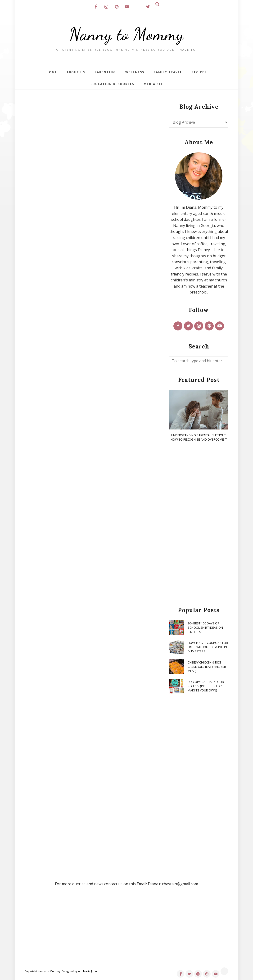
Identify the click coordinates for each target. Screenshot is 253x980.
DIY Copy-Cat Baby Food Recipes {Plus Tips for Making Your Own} (206, 686)
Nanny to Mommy (126, 34)
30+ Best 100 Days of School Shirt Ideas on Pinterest (205, 628)
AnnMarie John (88, 971)
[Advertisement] (199, 524)
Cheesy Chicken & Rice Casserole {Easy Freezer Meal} (207, 667)
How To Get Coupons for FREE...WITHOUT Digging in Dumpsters (208, 647)
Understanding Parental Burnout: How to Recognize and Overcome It (199, 437)
